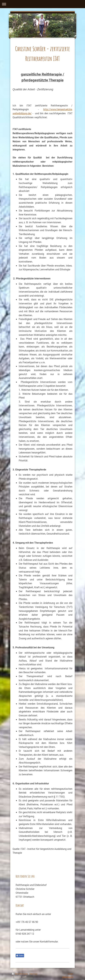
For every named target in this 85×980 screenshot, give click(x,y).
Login (71, 974)
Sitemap (33, 974)
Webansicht (68, 977)
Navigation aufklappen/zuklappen (42, 4)
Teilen (20, 956)
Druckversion (20, 974)
